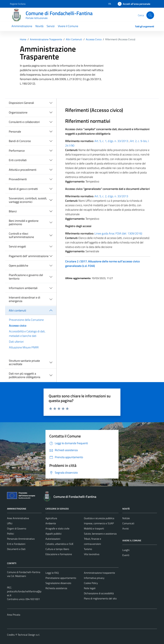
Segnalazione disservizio (58, 583)
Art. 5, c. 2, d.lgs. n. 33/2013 (111, 196)
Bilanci (13, 211)
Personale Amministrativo (21, 539)
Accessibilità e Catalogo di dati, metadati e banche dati (27, 334)
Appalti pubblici (53, 534)
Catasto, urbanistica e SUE (59, 544)
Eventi (126, 555)
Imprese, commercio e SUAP (99, 523)
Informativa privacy (94, 578)
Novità (39, 26)
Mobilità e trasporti (94, 528)
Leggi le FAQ (52, 573)
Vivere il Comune (68, 26)
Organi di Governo (17, 528)
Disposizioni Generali (21, 103)
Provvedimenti (18, 179)
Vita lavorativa (92, 554)
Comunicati (128, 523)
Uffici (10, 523)
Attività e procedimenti (23, 170)
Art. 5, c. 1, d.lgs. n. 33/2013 (111, 141)
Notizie (126, 518)
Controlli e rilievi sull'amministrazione (21, 235)
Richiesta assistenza (56, 588)
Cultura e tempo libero (57, 549)
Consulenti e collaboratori (24, 122)
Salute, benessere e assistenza (100, 534)
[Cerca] (150, 15)
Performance (17, 151)
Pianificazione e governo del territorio (26, 277)
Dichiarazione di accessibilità (99, 593)
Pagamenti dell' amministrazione (29, 256)
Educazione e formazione (59, 554)
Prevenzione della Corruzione (26, 320)
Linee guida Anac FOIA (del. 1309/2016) (118, 233)
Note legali (90, 588)
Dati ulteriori (16, 342)
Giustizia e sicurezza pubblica (99, 518)
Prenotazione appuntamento (61, 578)
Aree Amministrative (18, 518)
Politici (10, 534)
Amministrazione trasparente (99, 573)
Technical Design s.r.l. (29, 635)
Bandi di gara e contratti (23, 189)
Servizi (51, 26)
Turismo (88, 549)
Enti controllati (18, 160)
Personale (15, 132)
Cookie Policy (91, 583)
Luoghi (126, 550)
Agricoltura (51, 518)
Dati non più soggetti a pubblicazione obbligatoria (25, 375)
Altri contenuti (17, 310)
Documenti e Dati (16, 549)
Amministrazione (22, 26)
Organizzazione (18, 112)
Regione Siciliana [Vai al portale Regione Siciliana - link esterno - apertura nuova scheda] (18, 4)
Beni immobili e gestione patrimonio (24, 223)
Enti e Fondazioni (16, 544)
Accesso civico (18, 326)
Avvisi (125, 528)
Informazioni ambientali (23, 288)
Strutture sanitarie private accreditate (24, 362)
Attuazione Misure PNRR (24, 347)
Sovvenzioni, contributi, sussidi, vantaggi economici (28, 200)
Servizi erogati (17, 246)
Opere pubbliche (18, 266)
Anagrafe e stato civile (57, 528)
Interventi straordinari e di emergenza (25, 299)
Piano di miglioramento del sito (100, 598)
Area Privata (14, 615)
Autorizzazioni (53, 539)
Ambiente (51, 523)
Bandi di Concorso (20, 141)
